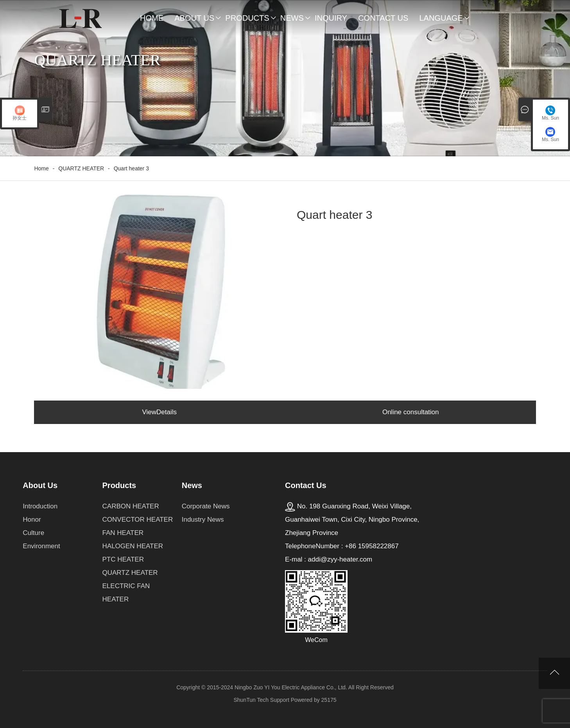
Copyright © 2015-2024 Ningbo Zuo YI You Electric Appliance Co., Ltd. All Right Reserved (285, 687)
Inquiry (331, 18)
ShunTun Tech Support (261, 700)
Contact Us (383, 18)
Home (152, 18)
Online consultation (411, 412)
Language (441, 18)
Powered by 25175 (314, 700)
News (292, 18)
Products (247, 18)
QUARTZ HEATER (81, 168)
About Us (194, 18)
